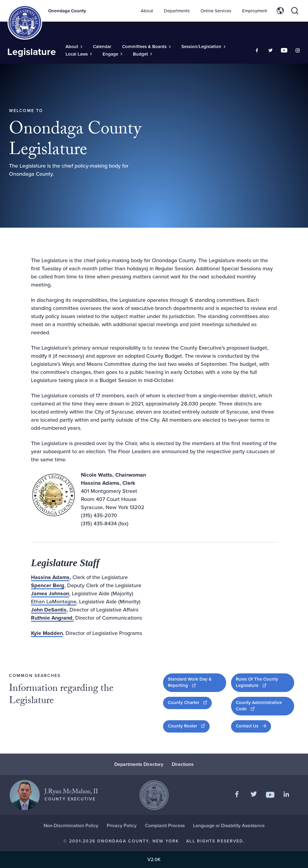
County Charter (190, 702)
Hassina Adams (50, 577)
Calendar (102, 47)
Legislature (32, 52)
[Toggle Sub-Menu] (74, 47)
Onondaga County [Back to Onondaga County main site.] (67, 11)
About (147, 11)
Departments (177, 11)
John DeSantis (49, 610)
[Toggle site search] (295, 11)
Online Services (216, 11)
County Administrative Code (261, 706)
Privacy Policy (122, 826)
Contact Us (247, 726)
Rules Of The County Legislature (265, 682)
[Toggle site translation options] (280, 11)
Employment (255, 11)
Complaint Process (165, 826)
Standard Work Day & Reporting (197, 682)
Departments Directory (139, 764)
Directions (183, 764)
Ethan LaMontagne (54, 602)
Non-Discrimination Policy (71, 826)
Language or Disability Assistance (229, 826)
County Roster (189, 726)
